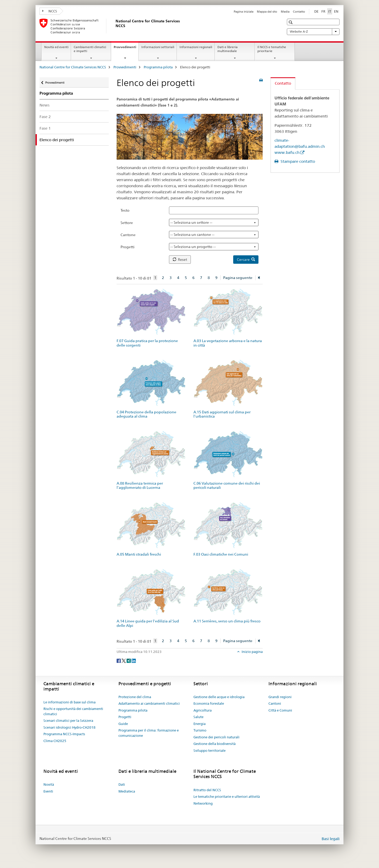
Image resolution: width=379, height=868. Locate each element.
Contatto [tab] (283, 83)
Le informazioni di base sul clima (69, 702)
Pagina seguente (238, 278)
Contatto (299, 12)
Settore (127, 223)
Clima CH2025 (55, 741)
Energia (200, 724)
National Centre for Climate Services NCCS (73, 67)
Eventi (48, 791)
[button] (291, 22)
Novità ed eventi (56, 47)
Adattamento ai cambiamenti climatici (149, 703)
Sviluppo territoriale (210, 750)
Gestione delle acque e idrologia (219, 697)
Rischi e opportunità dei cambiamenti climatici (73, 711)
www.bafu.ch (287, 152)
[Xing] (129, 660)
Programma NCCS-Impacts (64, 734)
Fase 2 (45, 117)
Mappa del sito (267, 12)
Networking (203, 803)
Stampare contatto (297, 161)
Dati (122, 784)
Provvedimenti (126, 49)
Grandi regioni (280, 697)
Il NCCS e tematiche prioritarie (272, 49)
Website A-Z (313, 32)
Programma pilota (158, 67)
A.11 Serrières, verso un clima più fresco (227, 621)
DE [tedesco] (316, 11)
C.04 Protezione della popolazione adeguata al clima (146, 414)
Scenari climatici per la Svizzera (68, 720)
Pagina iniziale (244, 12)
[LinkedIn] (134, 660)
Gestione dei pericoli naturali (216, 737)
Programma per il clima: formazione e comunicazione (149, 733)
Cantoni (275, 703)
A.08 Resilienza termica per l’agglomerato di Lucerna (140, 486)
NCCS (50, 11)
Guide (123, 724)
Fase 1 (45, 128)
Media (285, 12)
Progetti (128, 247)
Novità (49, 784)
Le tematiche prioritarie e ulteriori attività (227, 796)
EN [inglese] (336, 11)
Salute (198, 717)
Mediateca (127, 791)
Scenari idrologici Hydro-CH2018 (69, 727)
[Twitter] (124, 660)
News (44, 105)
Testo (125, 210)
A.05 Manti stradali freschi (139, 554)
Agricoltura (203, 710)
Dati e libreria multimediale (228, 49)
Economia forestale (209, 703)
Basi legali (331, 839)
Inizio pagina (252, 652)
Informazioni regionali (196, 47)
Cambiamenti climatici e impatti (90, 49)
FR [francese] (323, 11)
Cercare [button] (246, 260)
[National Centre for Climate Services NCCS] (114, 26)
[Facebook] (119, 660)
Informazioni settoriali (158, 47)
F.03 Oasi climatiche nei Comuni (221, 554)
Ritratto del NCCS (207, 790)
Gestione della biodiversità (215, 744)
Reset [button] (180, 260)
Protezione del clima (135, 697)
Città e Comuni (280, 710)
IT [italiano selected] (330, 11)
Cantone (128, 235)
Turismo (200, 730)
